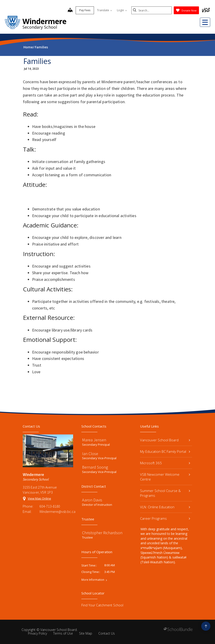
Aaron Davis (92, 500)
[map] (69, 11)
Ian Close (90, 454)
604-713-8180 (50, 506)
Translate (104, 10)
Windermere (44, 21)
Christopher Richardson (102, 533)
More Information (93, 580)
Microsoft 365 (165, 463)
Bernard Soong (95, 467)
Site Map (86, 633)
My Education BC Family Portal (165, 451)
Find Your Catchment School (102, 605)
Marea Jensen (94, 440)
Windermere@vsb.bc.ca (56, 511)
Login (121, 10)
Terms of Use (63, 633)
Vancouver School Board (165, 440)
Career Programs (165, 518)
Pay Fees (84, 10)
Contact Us (107, 633)
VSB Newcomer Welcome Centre (165, 477)
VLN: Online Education (165, 507)
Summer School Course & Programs (165, 493)
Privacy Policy (37, 633)
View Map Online (39, 498)
